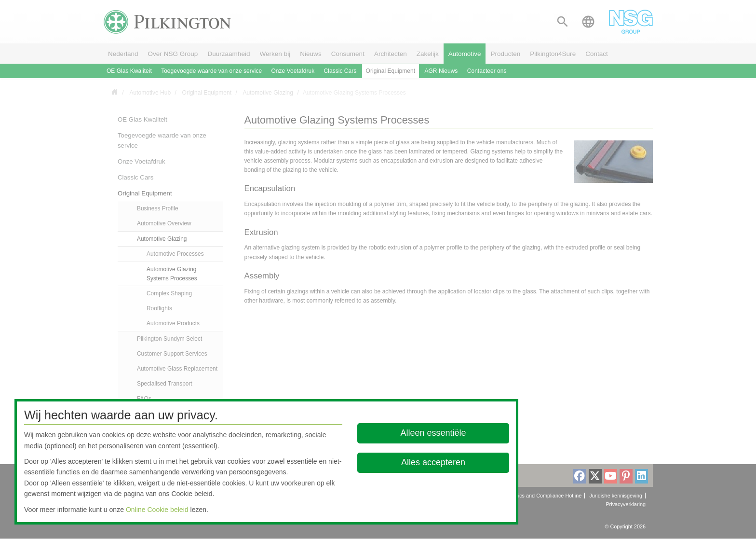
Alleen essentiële (433, 433)
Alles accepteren (433, 462)
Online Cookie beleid (157, 510)
